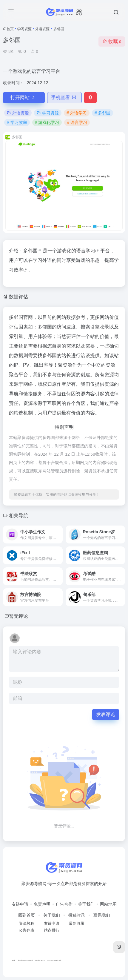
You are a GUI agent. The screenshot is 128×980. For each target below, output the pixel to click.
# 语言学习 (77, 122)
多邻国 (30, 251)
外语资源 (42, 29)
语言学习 (86, 251)
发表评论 (106, 714)
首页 (10, 29)
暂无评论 (18, 616)
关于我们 (86, 904)
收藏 (112, 41)
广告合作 (64, 904)
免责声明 (42, 904)
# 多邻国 (103, 113)
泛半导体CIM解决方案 (54, 960)
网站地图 (108, 904)
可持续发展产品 (40, 960)
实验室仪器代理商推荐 (25, 960)
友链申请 (20, 904)
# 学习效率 (17, 122)
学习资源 (24, 29)
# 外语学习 (77, 113)
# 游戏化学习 (47, 122)
